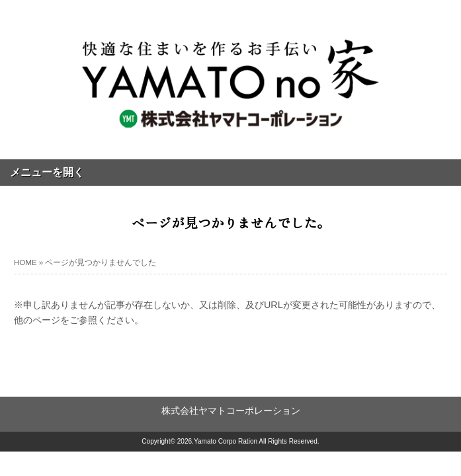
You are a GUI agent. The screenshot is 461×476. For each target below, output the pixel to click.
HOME (25, 262)
